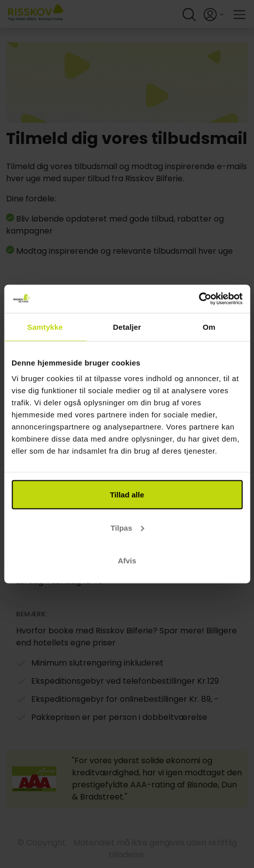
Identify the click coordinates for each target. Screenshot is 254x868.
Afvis (127, 561)
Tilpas (128, 527)
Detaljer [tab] (127, 327)
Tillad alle (127, 495)
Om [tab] (209, 327)
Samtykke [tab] (45, 327)
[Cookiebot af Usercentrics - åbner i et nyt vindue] (198, 299)
